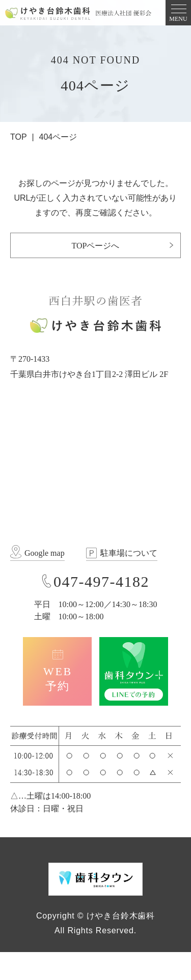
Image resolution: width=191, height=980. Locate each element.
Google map (45, 553)
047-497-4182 (101, 581)
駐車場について (129, 553)
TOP (19, 137)
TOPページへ (96, 246)
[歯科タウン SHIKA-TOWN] (95, 879)
